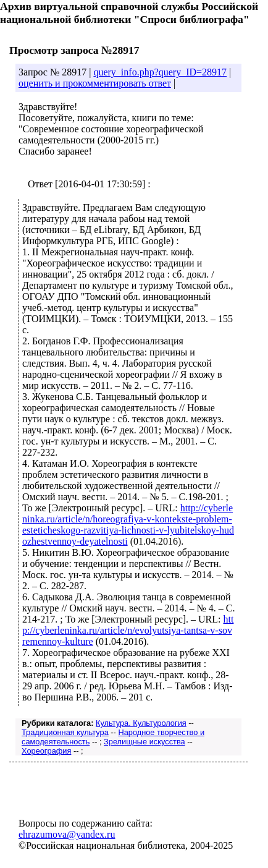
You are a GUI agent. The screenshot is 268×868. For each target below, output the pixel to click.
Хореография (46, 751)
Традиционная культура (65, 732)
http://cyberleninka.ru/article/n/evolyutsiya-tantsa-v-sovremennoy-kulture (128, 630)
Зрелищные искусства (144, 742)
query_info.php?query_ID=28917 (160, 72)
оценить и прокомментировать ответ (95, 83)
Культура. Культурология (141, 723)
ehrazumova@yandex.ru (67, 834)
